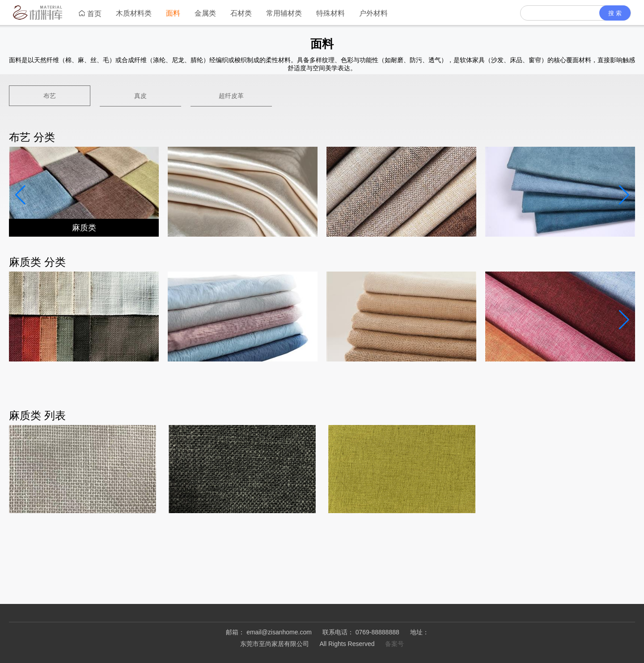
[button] (624, 195)
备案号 (394, 644)
